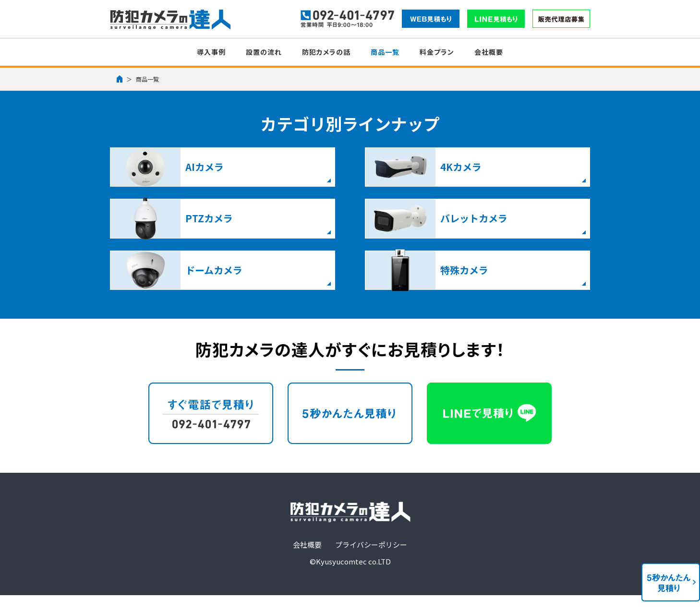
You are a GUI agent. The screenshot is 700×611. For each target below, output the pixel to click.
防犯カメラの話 (326, 52)
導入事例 (211, 52)
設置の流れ (264, 52)
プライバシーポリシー (371, 500)
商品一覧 (385, 52)
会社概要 (489, 52)
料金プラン (437, 52)
